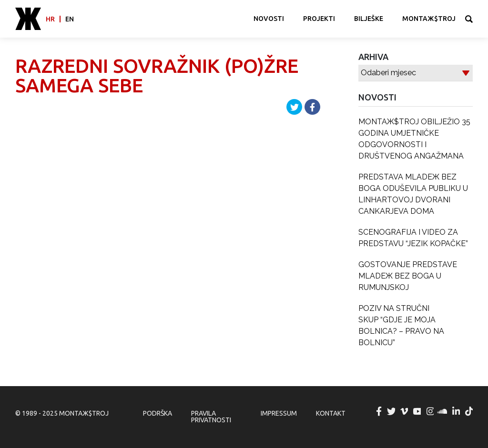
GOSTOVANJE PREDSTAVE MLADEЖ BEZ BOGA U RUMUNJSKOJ (408, 276)
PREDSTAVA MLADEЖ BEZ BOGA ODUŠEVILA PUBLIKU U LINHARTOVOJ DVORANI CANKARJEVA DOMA (413, 194)
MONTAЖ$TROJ (429, 19)
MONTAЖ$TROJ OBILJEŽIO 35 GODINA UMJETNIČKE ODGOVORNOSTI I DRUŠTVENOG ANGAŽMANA (414, 139)
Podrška (158, 413)
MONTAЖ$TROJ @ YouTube (417, 411)
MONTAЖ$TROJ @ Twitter (392, 411)
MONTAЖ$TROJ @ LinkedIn (457, 411)
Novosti (269, 19)
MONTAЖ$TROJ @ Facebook (379, 411)
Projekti (319, 19)
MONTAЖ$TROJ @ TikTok (469, 411)
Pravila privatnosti (211, 417)
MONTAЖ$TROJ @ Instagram (430, 411)
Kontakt (331, 413)
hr (50, 19)
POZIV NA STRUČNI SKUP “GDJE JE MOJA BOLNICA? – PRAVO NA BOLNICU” (401, 325)
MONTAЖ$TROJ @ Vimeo (405, 411)
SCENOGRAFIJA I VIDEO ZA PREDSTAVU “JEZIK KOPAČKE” (413, 238)
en (70, 19)
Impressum (279, 413)
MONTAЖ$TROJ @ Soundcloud (443, 411)
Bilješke (369, 19)
